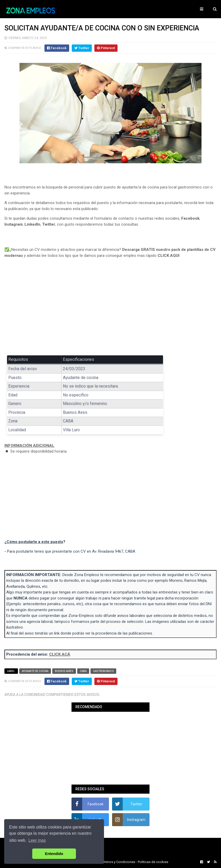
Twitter (49, 224)
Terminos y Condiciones (117, 862)
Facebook (190, 218)
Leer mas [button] (37, 840)
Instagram (14, 224)
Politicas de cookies (153, 862)
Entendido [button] (54, 854)
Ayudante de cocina (35, 671)
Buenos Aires (64, 671)
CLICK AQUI (168, 256)
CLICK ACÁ (60, 654)
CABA (83, 671)
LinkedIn (32, 224)
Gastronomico (103, 671)
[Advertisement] (110, 310)
